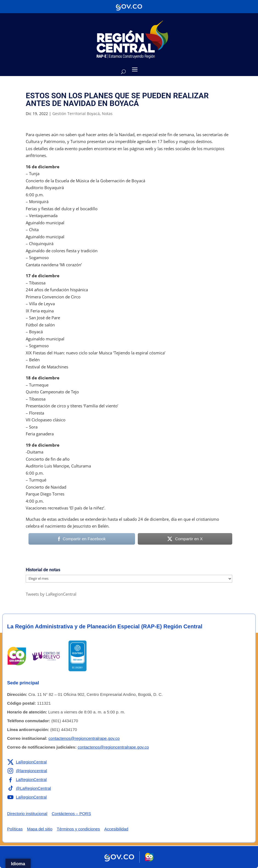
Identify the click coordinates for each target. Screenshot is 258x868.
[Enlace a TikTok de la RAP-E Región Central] (29, 788)
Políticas (15, 829)
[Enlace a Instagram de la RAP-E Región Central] (27, 771)
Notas (107, 114)
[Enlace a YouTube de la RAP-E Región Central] (27, 797)
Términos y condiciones (78, 829)
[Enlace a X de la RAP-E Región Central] (27, 762)
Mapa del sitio (40, 829)
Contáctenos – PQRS (71, 814)
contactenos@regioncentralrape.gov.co (84, 738)
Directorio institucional (27, 814)
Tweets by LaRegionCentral (51, 594)
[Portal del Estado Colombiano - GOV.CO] (129, 7)
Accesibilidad (116, 829)
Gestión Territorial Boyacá (76, 114)
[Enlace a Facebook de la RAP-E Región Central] (27, 780)
